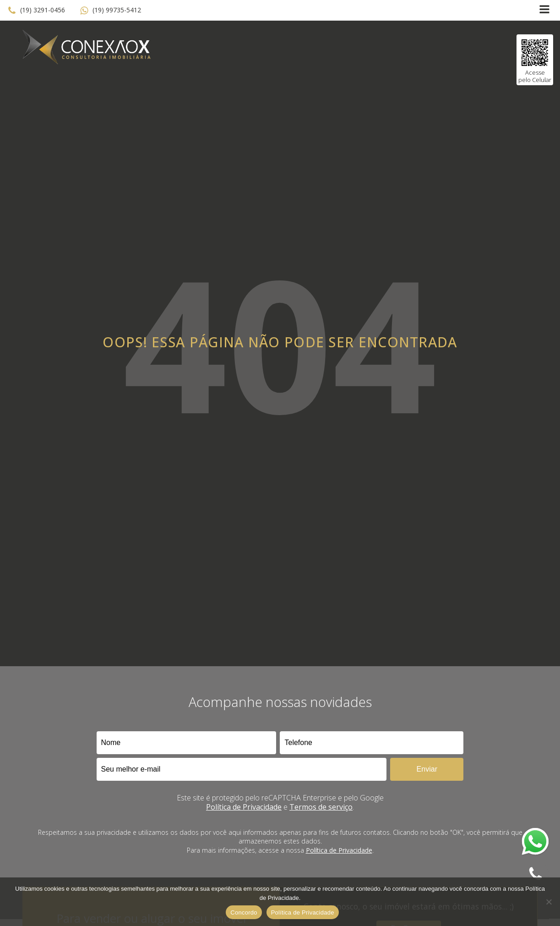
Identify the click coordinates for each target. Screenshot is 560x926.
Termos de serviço (321, 807)
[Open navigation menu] (544, 10)
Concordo (244, 912)
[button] (36, 11)
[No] (549, 902)
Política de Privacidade (244, 807)
